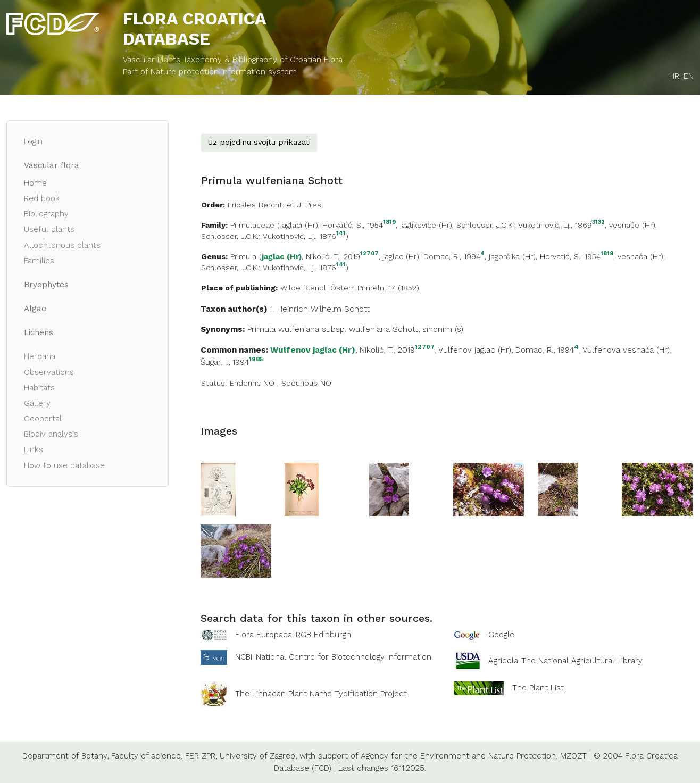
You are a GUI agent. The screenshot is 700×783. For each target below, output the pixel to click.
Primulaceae (252, 225)
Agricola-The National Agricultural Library (565, 661)
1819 (389, 223)
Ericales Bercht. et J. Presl (276, 205)
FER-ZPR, (201, 756)
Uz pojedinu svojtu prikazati (259, 142)
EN (689, 76)
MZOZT (573, 756)
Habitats (39, 388)
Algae (35, 309)
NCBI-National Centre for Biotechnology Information (333, 657)
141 (341, 234)
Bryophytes (46, 285)
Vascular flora (52, 165)
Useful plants (49, 229)
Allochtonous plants (62, 245)
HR (674, 76)
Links (34, 449)
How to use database (64, 465)
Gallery (37, 403)
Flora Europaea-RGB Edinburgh (293, 635)
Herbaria (40, 356)
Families (39, 261)
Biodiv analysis (51, 434)
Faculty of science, (147, 756)
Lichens (39, 332)
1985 (256, 359)
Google (501, 635)
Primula (243, 256)
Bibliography (46, 214)
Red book (42, 198)
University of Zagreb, (258, 756)
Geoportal (43, 419)
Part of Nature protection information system (210, 72)
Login (33, 141)
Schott (357, 309)
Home (35, 183)
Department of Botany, (65, 756)
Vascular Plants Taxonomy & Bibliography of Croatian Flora (233, 60)
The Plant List (538, 688)
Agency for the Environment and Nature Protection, (459, 756)
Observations (49, 372)
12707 (369, 254)
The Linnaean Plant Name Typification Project (321, 694)
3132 (598, 223)
